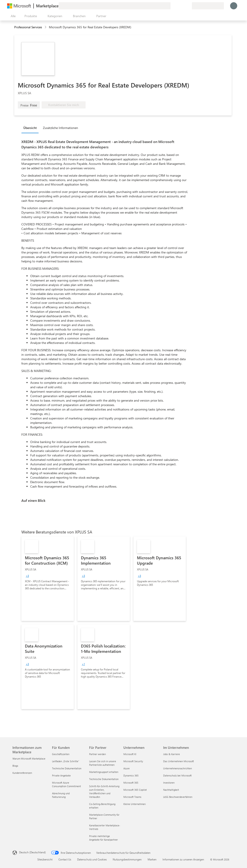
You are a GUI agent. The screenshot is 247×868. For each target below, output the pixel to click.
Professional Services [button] (28, 27)
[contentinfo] (46, 27)
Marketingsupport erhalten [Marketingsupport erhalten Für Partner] (104, 772)
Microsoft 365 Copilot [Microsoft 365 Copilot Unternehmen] (135, 790)
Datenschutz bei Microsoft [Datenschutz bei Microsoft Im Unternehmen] (177, 775)
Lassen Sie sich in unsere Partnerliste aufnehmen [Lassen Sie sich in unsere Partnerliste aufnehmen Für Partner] (103, 763)
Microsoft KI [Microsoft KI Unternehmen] (130, 754)
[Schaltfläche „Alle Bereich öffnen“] (12, 16)
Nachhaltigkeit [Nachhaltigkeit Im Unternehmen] (171, 790)
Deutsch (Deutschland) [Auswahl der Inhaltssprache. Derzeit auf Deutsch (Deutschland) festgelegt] (32, 852)
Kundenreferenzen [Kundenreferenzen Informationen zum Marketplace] (22, 773)
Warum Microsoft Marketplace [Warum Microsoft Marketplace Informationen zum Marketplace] (29, 759)
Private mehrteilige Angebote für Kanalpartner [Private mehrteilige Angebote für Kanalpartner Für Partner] (103, 838)
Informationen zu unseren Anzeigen (183, 859)
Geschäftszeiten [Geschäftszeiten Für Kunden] (61, 754)
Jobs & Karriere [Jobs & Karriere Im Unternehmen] (172, 754)
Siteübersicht (45, 859)
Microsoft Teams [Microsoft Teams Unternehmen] (132, 797)
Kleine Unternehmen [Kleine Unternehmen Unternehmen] (135, 804)
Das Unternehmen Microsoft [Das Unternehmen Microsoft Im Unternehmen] (179, 761)
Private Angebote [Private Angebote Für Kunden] (61, 775)
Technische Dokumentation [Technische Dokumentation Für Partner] (104, 779)
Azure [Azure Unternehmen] (127, 768)
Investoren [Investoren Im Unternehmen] (169, 783)
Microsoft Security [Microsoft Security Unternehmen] (133, 761)
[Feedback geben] (172, 6)
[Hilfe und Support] (178, 6)
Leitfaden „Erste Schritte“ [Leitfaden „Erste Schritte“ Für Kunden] (66, 761)
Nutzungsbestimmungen (127, 859)
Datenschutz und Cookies (92, 859)
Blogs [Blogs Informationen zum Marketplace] (15, 766)
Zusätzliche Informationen (60, 128)
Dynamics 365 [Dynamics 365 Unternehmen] (131, 775)
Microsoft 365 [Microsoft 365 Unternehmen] (131, 783)
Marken (152, 859)
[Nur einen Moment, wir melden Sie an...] (234, 6)
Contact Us (65, 859)
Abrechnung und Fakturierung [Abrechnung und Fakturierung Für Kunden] (61, 795)
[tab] (31, 128)
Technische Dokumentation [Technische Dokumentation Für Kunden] (67, 768)
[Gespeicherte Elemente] (183, 6)
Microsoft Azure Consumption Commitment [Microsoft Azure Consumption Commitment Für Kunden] (66, 784)
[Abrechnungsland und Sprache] (208, 6)
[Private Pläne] (188, 6)
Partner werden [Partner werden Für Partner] (97, 754)
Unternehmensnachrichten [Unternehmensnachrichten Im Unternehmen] (178, 768)
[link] (48, 579)
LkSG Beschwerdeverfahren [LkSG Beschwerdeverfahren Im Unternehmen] (178, 797)
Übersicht (30, 128)
